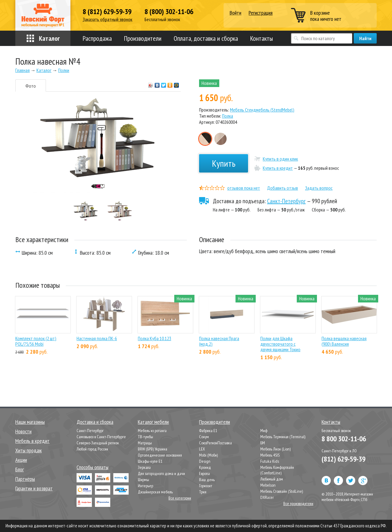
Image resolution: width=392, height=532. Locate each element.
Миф (264, 431)
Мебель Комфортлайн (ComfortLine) (277, 470)
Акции (21, 460)
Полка (228, 116)
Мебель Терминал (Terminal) (283, 437)
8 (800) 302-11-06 (169, 12)
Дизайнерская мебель (155, 492)
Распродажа (97, 38)
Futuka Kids (270, 461)
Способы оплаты (92, 467)
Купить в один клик (280, 159)
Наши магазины (30, 422)
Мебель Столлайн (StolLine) (282, 491)
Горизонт (206, 486)
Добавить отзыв (283, 188)
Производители (143, 38)
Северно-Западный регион (98, 443)
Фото (31, 86)
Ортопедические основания (160, 455)
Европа (204, 473)
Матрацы (145, 443)
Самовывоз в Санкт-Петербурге (101, 437)
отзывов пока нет (244, 188)
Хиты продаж (28, 450)
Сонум (204, 437)
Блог (20, 469)
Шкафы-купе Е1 (150, 461)
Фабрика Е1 (208, 431)
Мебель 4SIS (270, 455)
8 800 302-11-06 (344, 439)
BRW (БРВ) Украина (153, 449)
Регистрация (261, 13)
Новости (23, 431)
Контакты (262, 38)
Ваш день (207, 480)
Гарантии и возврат (34, 488)
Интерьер (145, 486)
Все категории (180, 498)
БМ (263, 443)
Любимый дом (272, 479)
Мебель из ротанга (152, 431)
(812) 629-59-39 (343, 459)
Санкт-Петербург (286, 201)
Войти (236, 13)
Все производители (298, 503)
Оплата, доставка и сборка (206, 38)
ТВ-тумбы (145, 437)
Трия (203, 492)
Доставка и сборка (95, 422)
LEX (202, 449)
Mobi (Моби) (208, 455)
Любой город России (92, 449)
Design (205, 461)
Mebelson (268, 485)
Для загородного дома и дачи (161, 473)
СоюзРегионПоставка (215, 443)
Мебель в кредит (32, 441)
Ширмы (143, 480)
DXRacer (267, 497)
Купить (224, 163)
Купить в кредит (278, 168)
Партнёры (25, 479)
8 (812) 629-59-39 (107, 12)
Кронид (205, 467)
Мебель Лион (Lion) (275, 449)
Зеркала (144, 467)
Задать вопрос (319, 188)
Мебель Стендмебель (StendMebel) (262, 110)
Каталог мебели (153, 422)
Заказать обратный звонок (107, 19)
